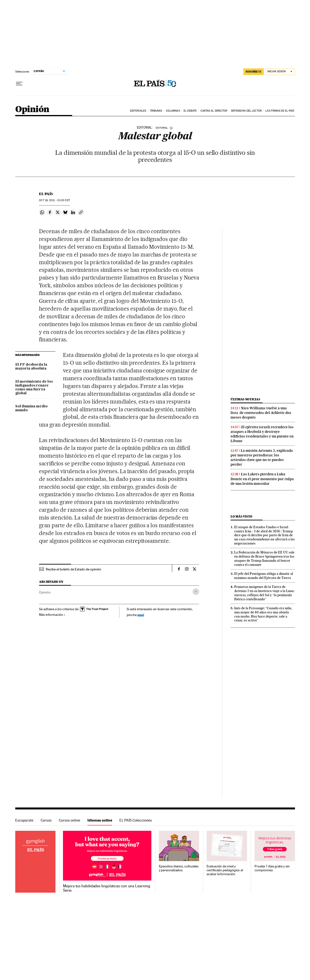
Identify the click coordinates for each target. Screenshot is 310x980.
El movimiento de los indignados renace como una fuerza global (34, 387)
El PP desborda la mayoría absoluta (31, 367)
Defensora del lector (246, 111)
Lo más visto (241, 516)
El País (46, 194)
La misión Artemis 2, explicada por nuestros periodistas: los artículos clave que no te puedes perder (262, 457)
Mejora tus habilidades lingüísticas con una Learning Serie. (106, 888)
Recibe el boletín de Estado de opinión (74, 569)
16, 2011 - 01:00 (54, 200)
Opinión (32, 110)
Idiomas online (100, 820)
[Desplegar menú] (19, 84)
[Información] (171, 128)
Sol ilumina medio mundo (31, 408)
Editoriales (138, 111)
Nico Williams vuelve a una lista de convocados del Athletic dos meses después (261, 413)
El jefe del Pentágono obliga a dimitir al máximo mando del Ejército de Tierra (264, 576)
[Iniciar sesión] (280, 72)
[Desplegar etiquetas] (196, 592)
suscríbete (254, 72)
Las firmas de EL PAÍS (280, 111)
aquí (141, 615)
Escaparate (24, 820)
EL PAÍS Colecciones (136, 820)
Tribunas (156, 111)
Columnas (173, 111)
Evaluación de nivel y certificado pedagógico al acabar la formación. (225, 870)
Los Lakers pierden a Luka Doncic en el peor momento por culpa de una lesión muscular (262, 479)
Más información (52, 615)
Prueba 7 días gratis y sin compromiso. (272, 868)
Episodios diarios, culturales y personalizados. (179, 868)
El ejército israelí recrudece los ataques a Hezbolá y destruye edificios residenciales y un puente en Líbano (262, 434)
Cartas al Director (214, 111)
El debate (190, 111)
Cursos (46, 820)
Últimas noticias (245, 399)
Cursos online (70, 820)
